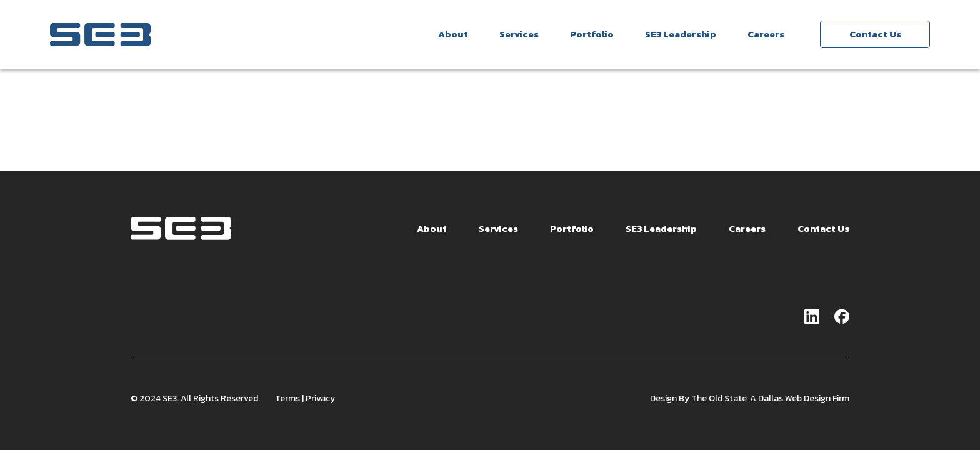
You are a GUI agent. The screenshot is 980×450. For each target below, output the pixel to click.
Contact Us (875, 34)
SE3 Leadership (681, 34)
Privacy (320, 400)
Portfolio (592, 34)
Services (519, 34)
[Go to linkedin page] (812, 319)
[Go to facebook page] (842, 319)
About (453, 34)
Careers (766, 34)
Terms (287, 400)
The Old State (719, 400)
